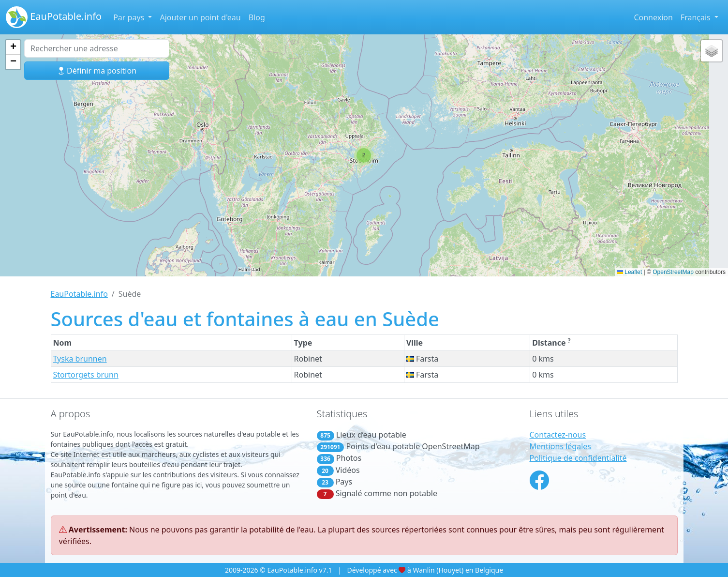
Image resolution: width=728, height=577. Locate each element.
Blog (257, 17)
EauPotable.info (54, 17)
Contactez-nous (558, 435)
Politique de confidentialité (578, 458)
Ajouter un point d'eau (200, 17)
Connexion (653, 17)
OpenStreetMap (673, 272)
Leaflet (630, 272)
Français (697, 17)
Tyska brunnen (80, 359)
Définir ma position (97, 71)
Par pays (130, 17)
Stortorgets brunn (86, 375)
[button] (364, 155)
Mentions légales (561, 446)
